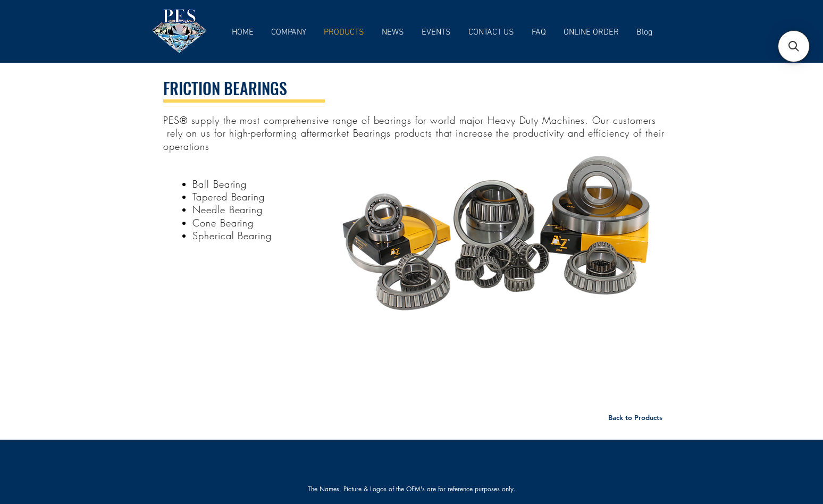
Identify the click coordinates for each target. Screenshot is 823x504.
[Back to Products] (635, 417)
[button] (794, 46)
